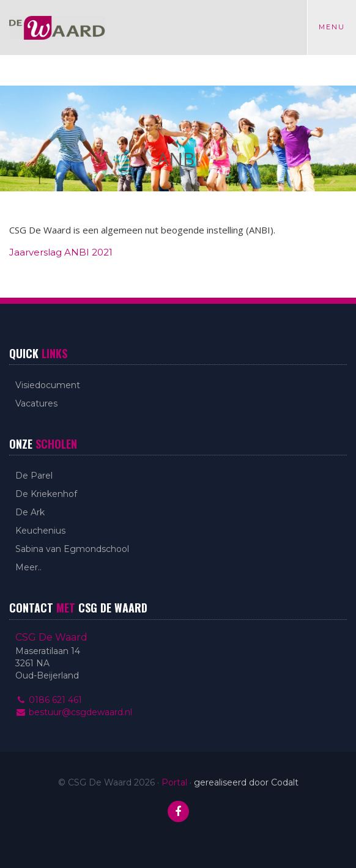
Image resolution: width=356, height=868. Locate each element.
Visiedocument (48, 385)
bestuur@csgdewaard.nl (74, 712)
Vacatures (36, 403)
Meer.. (28, 567)
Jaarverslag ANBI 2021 (61, 252)
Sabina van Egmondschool (72, 549)
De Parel (34, 476)
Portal (174, 782)
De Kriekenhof (46, 494)
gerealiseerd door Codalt (246, 782)
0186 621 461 (49, 700)
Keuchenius (40, 531)
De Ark (30, 512)
